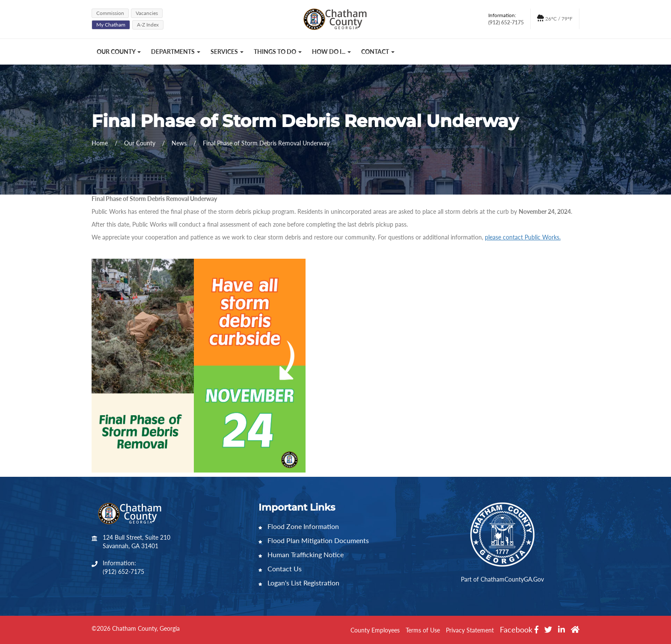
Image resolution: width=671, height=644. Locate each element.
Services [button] (227, 52)
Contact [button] (378, 52)
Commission (110, 13)
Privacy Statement (470, 630)
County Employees (375, 630)
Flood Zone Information (299, 526)
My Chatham (111, 25)
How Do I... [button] (331, 52)
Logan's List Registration (299, 583)
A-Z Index (148, 25)
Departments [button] (176, 52)
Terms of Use (423, 630)
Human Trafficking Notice (301, 554)
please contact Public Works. (523, 237)
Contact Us (280, 569)
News (180, 143)
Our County (141, 143)
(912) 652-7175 (123, 572)
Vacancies (147, 13)
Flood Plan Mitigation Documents (314, 540)
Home (100, 143)
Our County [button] (119, 52)
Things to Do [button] (278, 52)
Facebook (519, 629)
